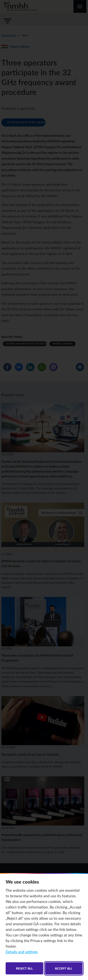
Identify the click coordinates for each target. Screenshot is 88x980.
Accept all (64, 968)
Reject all (24, 968)
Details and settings (22, 952)
